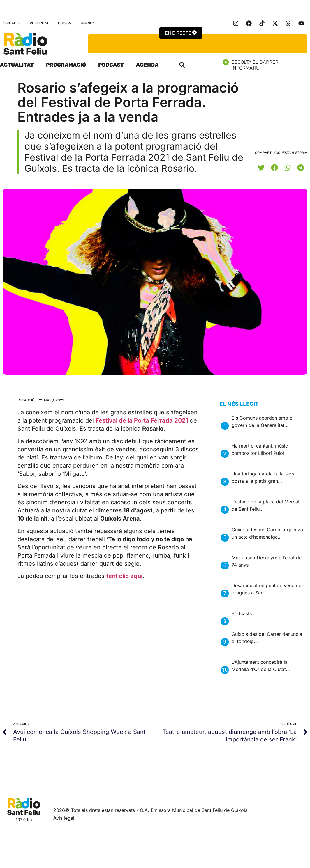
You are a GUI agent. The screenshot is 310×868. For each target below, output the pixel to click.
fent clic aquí (124, 576)
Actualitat (17, 65)
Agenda (88, 23)
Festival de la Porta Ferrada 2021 (142, 420)
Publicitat (39, 23)
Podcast (111, 65)
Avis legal (64, 818)
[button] (182, 65)
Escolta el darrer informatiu (266, 65)
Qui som (65, 23)
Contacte (12, 23)
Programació (66, 65)
